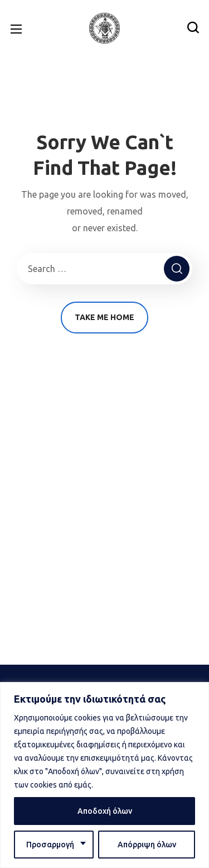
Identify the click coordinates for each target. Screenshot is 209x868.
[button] (193, 28)
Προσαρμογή (50, 845)
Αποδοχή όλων (105, 811)
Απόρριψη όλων (147, 845)
